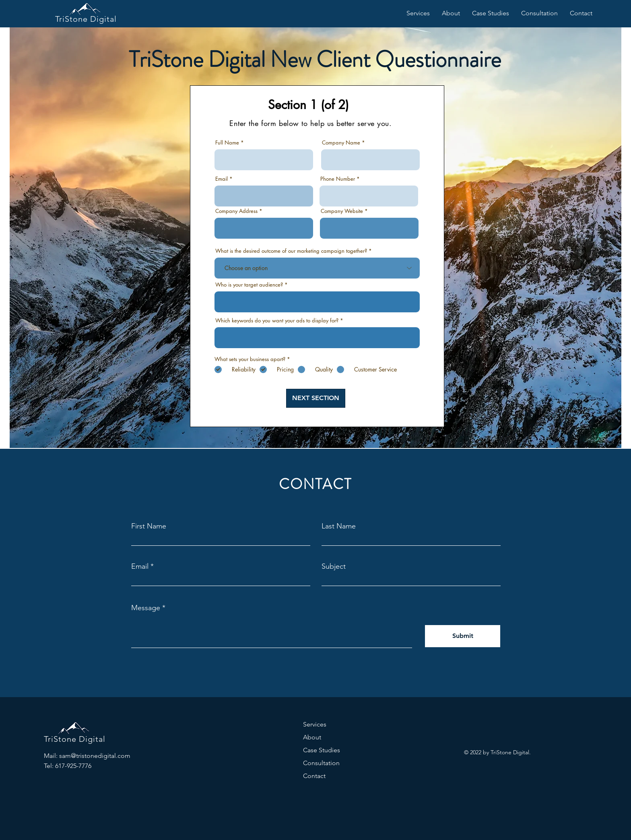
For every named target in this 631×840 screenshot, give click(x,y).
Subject (334, 566)
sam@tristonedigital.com (95, 756)
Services (315, 724)
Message (146, 608)
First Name (149, 526)
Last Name (339, 526)
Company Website (342, 211)
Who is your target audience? (249, 285)
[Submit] (463, 636)
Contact (314, 776)
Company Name (341, 143)
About (312, 737)
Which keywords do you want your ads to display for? (277, 321)
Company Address (237, 211)
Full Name (227, 143)
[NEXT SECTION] (316, 398)
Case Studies (322, 750)
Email (222, 179)
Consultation (321, 763)
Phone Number (338, 179)
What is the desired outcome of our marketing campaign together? (291, 251)
